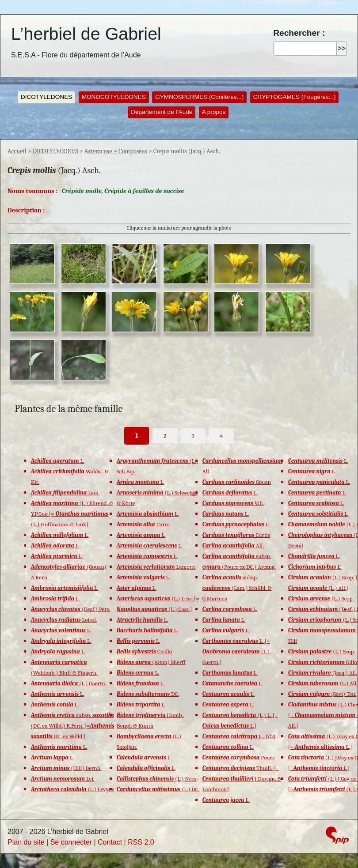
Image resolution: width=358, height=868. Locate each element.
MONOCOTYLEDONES (114, 97)
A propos (214, 112)
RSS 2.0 (141, 842)
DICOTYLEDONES (46, 97)
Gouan (237, 482)
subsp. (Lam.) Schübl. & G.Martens (237, 588)
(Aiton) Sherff (151, 662)
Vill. (233, 503)
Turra (143, 524)
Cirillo (144, 651)
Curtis (236, 535)
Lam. (65, 492)
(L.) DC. (158, 789)
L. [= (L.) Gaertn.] (236, 651)
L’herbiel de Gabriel (86, 34)
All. (233, 545)
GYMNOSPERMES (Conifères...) (199, 97)
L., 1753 (239, 736)
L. (58, 461)
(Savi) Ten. (322, 694)
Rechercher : (299, 33)
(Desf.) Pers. (71, 609)
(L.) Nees (157, 779)
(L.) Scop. (321, 598)
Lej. (63, 779)
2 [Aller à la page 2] (165, 436)
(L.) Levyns (73, 789)
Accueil (17, 151)
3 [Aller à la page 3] (193, 436)
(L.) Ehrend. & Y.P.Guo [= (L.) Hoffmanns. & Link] (72, 514)
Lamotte (156, 567)
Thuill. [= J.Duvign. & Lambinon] (242, 779)
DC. (148, 694)
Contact (110, 842)
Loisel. (64, 620)
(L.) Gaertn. (69, 683)
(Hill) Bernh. (66, 768)
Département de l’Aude (162, 112)
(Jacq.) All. (323, 673)
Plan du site (26, 842)
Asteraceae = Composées (116, 151)
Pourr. (239, 757)
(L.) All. (323, 683)
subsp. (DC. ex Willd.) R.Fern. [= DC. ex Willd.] (73, 726)
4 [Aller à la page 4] (221, 436)
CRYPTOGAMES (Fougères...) (295, 97)
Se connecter (71, 842)
